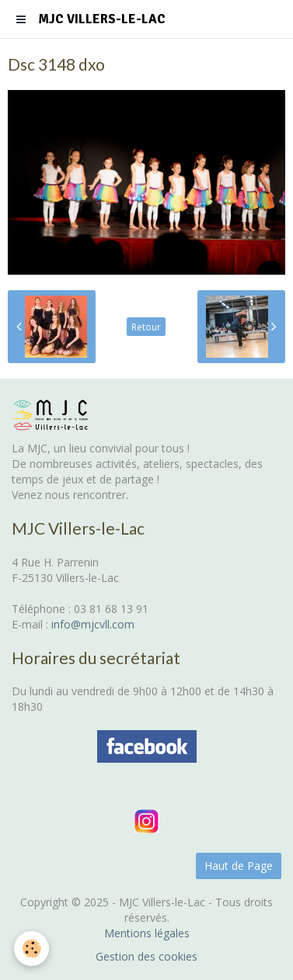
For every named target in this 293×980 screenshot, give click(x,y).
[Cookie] (31, 949)
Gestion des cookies (146, 956)
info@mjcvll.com (93, 624)
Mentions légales (147, 933)
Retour (146, 327)
